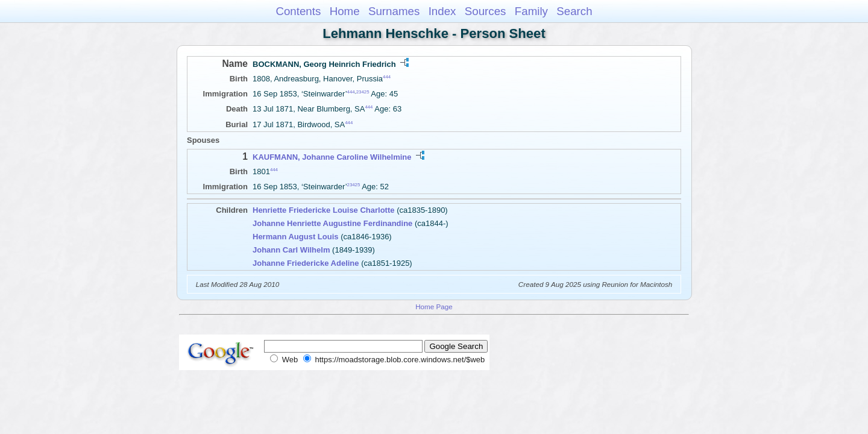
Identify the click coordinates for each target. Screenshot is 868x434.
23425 (363, 92)
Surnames (394, 11)
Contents (298, 11)
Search (574, 11)
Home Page (434, 307)
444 (387, 77)
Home (345, 11)
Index (442, 11)
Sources (486, 11)
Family (531, 11)
